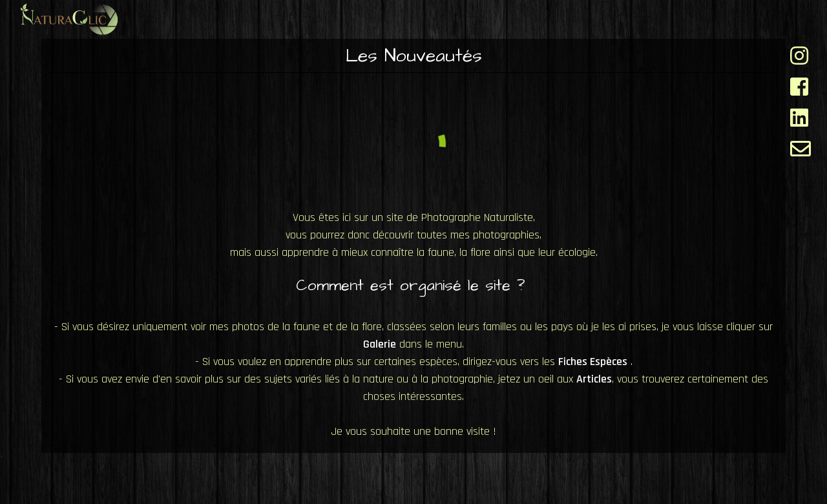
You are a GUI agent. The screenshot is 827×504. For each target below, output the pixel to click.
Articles (677, 18)
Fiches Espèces (485, 18)
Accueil (382, 18)
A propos (769, 18)
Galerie (590, 18)
